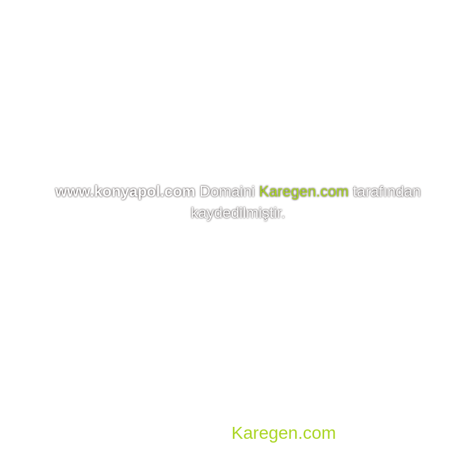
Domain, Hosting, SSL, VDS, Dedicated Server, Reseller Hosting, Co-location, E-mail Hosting (235, 414)
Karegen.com (304, 191)
